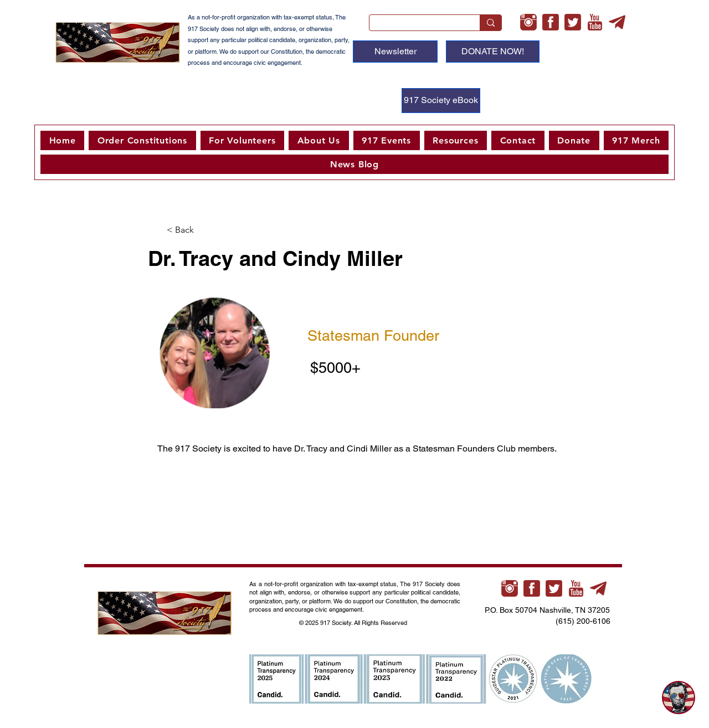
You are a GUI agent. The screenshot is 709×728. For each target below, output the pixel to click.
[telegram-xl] (617, 22)
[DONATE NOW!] (493, 52)
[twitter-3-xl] (573, 22)
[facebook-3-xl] (551, 22)
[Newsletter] (395, 52)
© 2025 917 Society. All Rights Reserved (354, 623)
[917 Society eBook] (441, 101)
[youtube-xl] (595, 22)
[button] (242, 140)
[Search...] (416, 25)
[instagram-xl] (528, 22)
